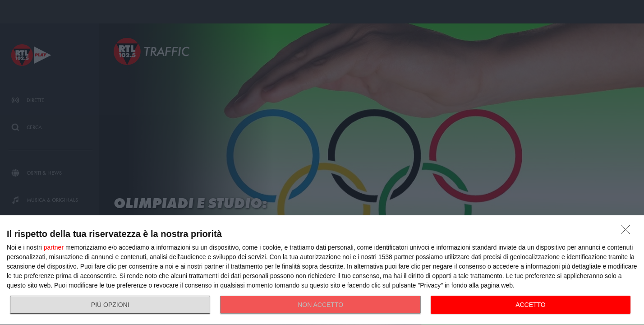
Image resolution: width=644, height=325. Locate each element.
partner (54, 247)
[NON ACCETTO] (628, 232)
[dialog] (322, 270)
